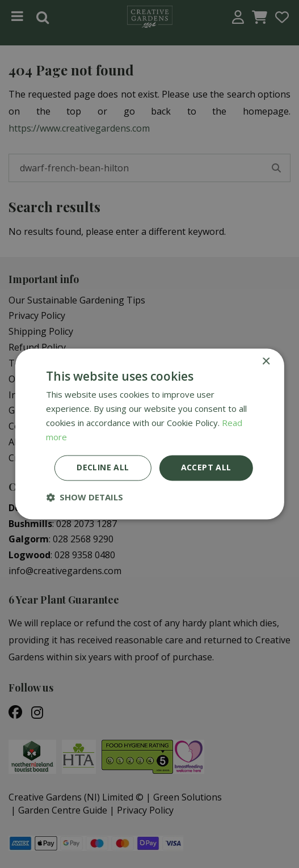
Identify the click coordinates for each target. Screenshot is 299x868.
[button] (85, 498)
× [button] (266, 362)
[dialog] (149, 434)
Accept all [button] (206, 468)
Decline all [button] (103, 468)
